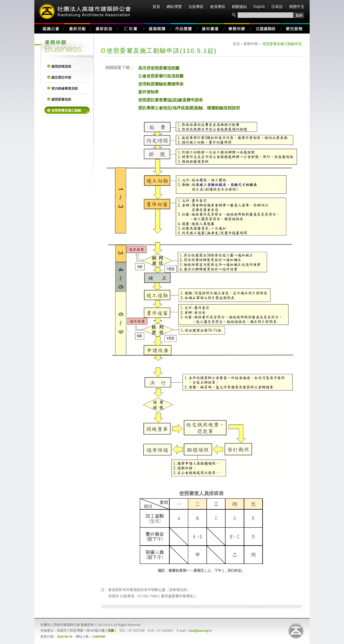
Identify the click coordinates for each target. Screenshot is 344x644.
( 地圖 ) (111, 631)
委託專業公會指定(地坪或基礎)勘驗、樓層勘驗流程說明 (189, 108)
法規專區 (196, 7)
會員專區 (218, 7)
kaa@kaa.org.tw (201, 631)
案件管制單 (149, 92)
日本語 (277, 7)
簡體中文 (297, 7)
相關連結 (239, 7)
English (259, 6)
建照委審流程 (61, 99)
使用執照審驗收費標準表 (161, 84)
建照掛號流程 (61, 66)
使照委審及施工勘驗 (66, 110)
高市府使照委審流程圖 (159, 68)
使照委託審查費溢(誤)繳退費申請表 (170, 100)
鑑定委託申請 (61, 77)
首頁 (156, 7)
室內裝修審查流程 (65, 88)
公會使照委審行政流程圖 (161, 76)
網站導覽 (174, 7)
